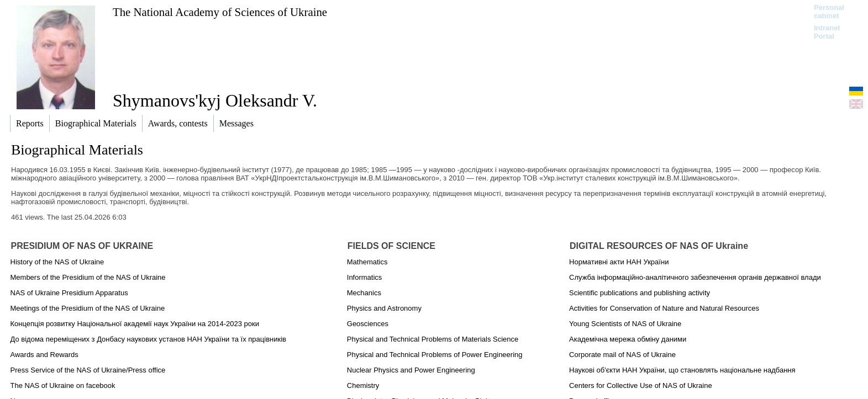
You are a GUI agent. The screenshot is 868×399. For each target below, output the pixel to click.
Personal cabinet (829, 12)
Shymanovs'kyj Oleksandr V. (215, 100)
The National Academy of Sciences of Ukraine (220, 12)
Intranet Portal (827, 32)
